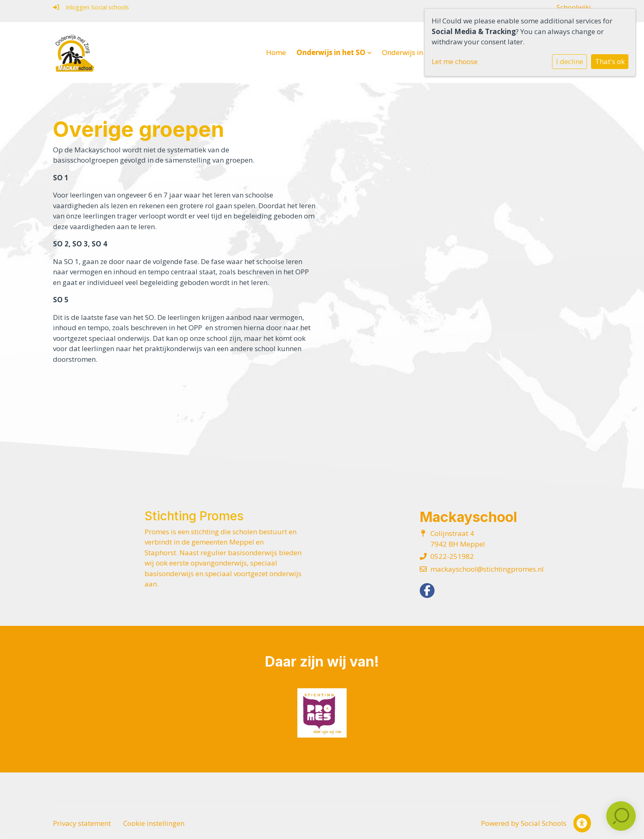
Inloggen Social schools (91, 7)
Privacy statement (82, 823)
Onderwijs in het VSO (419, 52)
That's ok (610, 61)
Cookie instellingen (154, 823)
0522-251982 (452, 556)
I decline (570, 61)
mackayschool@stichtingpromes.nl (487, 569)
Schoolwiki (574, 7)
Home (276, 52)
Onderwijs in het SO (334, 52)
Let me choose (455, 61)
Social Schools (544, 823)
